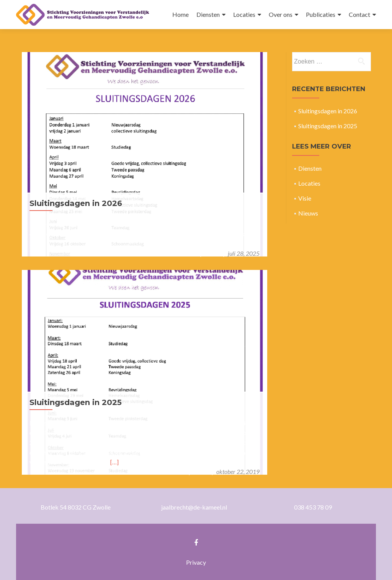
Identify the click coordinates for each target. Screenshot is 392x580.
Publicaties (321, 14)
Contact (359, 14)
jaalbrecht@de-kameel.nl (194, 507)
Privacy (196, 562)
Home (180, 14)
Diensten (208, 14)
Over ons (281, 14)
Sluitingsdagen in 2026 (76, 203)
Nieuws (308, 213)
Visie (305, 198)
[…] (114, 462)
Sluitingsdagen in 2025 (76, 402)
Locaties (244, 14)
